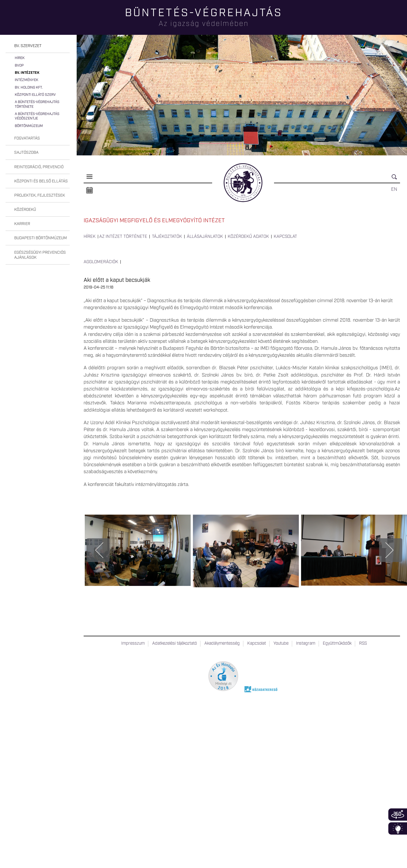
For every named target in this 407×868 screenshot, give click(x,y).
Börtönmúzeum (29, 126)
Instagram (306, 644)
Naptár (89, 190)
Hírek (20, 58)
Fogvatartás (27, 138)
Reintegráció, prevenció (39, 167)
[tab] (38, 46)
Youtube (281, 644)
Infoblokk (398, 828)
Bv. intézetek (27, 73)
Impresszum (133, 644)
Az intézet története (123, 237)
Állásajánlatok (205, 237)
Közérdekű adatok (248, 237)
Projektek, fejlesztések (40, 195)
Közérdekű (25, 210)
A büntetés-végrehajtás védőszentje (37, 116)
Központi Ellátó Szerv (35, 95)
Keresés (396, 179)
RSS (363, 644)
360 (398, 815)
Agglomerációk (101, 262)
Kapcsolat (285, 237)
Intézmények (26, 80)
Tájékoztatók (167, 237)
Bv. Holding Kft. (29, 88)
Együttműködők (337, 644)
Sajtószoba (26, 153)
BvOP (19, 66)
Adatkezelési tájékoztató (175, 644)
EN (394, 189)
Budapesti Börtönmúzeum (41, 238)
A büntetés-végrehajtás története (37, 104)
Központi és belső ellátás (41, 181)
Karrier (22, 224)
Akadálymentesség (222, 644)
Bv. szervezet (28, 46)
